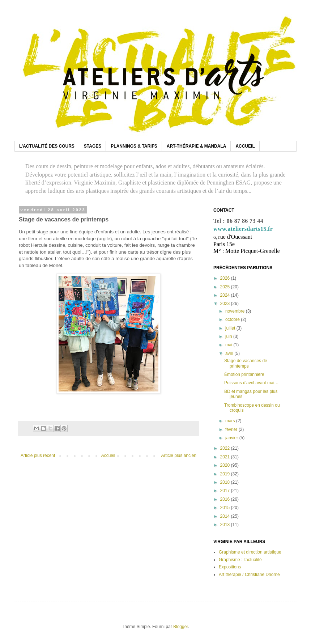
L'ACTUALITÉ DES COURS (47, 146)
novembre (236, 311)
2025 (226, 287)
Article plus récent (38, 456)
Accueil (108, 456)
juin (229, 336)
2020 (226, 465)
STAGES (93, 146)
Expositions (230, 567)
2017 (226, 491)
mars (231, 421)
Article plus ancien (179, 456)
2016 (226, 499)
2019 (226, 474)
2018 (226, 482)
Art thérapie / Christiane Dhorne (249, 575)
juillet (231, 328)
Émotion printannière (244, 374)
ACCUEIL (245, 146)
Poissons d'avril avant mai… (251, 383)
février (232, 429)
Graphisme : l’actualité (240, 560)
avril (230, 353)
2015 (226, 508)
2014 (226, 516)
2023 (226, 304)
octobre (233, 319)
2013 (226, 525)
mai (229, 345)
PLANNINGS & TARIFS (134, 146)
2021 (226, 457)
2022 (226, 448)
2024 (226, 295)
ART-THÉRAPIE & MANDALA (197, 146)
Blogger (181, 627)
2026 (226, 278)
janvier (232, 438)
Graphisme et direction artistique (250, 552)
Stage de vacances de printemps (246, 363)
